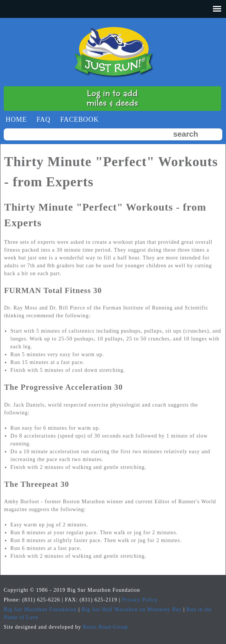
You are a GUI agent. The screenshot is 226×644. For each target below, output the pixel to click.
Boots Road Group (106, 627)
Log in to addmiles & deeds (112, 98)
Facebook (79, 119)
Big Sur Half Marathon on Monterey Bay (131, 609)
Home (16, 119)
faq (44, 119)
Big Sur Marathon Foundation (40, 609)
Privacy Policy (140, 600)
